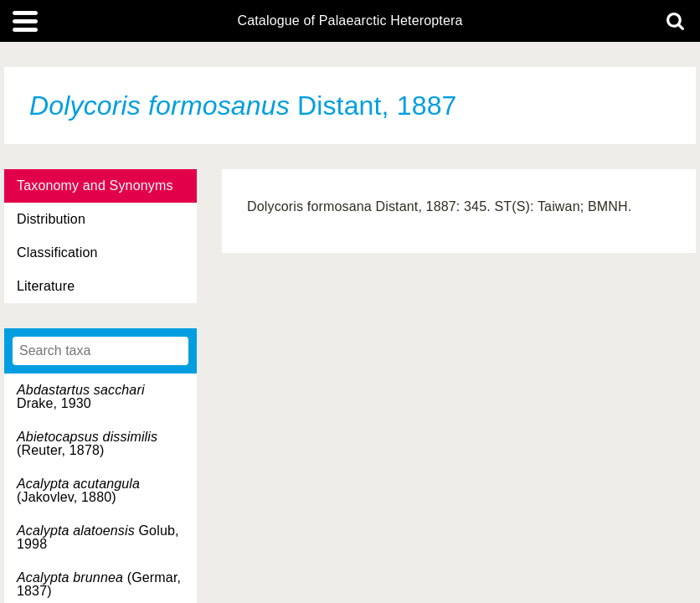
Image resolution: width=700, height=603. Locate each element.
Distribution (51, 219)
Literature (46, 286)
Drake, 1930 (81, 397)
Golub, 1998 (98, 537)
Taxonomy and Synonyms (95, 186)
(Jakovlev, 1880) (78, 490)
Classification (57, 253)
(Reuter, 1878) (87, 443)
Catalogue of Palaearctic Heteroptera (350, 21)
